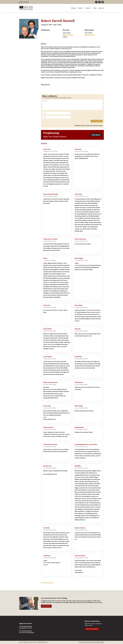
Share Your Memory (97, 121)
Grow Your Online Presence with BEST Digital (91, 642)
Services (80, 8)
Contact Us (101, 8)
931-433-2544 (24, 2)
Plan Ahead (96, 135)
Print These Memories (47, 583)
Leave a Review (46, 606)
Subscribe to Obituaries (92, 629)
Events (95, 8)
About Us (88, 8)
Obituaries (74, 8)
